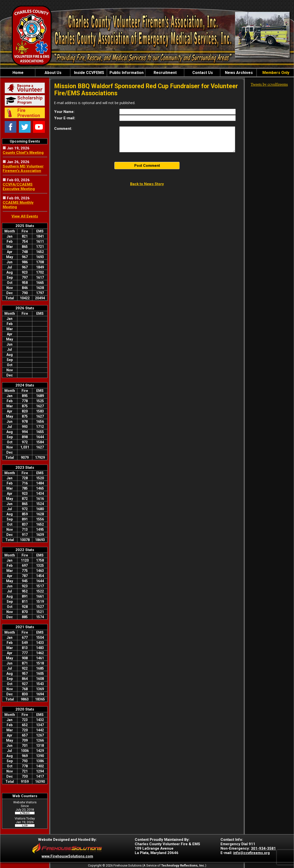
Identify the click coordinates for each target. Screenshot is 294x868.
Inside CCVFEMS (89, 73)
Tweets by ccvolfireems (269, 84)
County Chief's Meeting (23, 153)
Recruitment (165, 73)
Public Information (126, 73)
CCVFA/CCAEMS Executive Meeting (19, 187)
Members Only (275, 73)
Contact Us (202, 73)
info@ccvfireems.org (251, 853)
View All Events (25, 216)
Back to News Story (147, 184)
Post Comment (147, 166)
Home (18, 73)
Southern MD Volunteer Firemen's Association (23, 169)
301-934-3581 (263, 848)
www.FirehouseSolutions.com (67, 856)
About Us (53, 73)
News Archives (238, 73)
